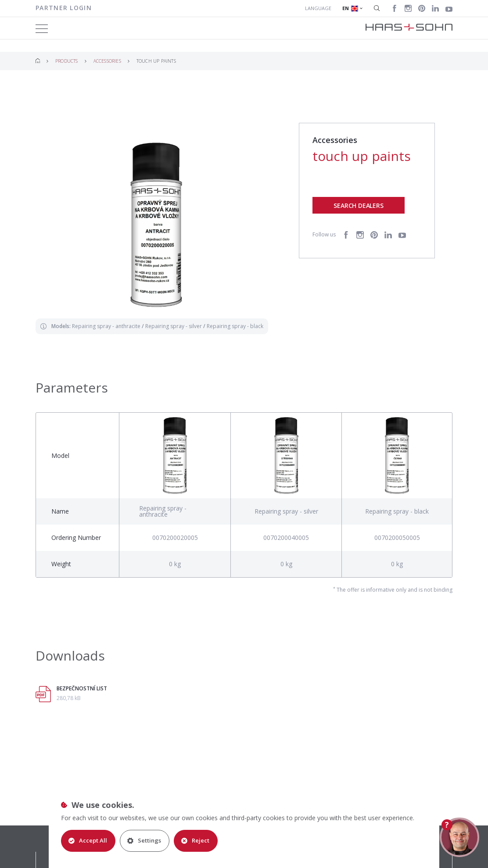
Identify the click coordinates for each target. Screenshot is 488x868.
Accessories (107, 61)
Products (67, 61)
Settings (144, 840)
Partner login (64, 8)
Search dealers (358, 205)
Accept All (88, 840)
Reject (195, 840)
